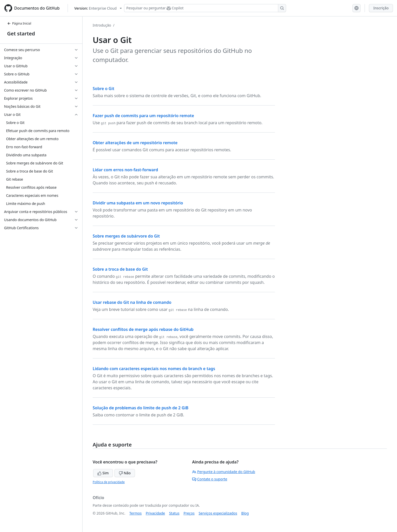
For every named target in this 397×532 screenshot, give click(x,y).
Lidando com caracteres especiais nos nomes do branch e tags (154, 369)
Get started (21, 34)
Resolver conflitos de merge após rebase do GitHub (143, 329)
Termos (136, 513)
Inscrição (381, 8)
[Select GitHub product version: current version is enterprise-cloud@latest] (98, 8)
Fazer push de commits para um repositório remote (143, 116)
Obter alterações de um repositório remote (135, 143)
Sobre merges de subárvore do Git (126, 236)
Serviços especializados (218, 513)
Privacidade (155, 513)
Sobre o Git (104, 89)
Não (125, 473)
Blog (245, 513)
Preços (189, 513)
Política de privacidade (109, 482)
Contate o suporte (210, 479)
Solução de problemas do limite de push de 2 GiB (141, 408)
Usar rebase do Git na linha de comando (132, 302)
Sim (103, 473)
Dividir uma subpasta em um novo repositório (138, 203)
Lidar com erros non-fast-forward (125, 170)
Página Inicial (19, 23)
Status (174, 513)
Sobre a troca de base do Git (120, 269)
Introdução (102, 25)
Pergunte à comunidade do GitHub (224, 472)
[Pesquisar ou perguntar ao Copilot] (205, 8)
